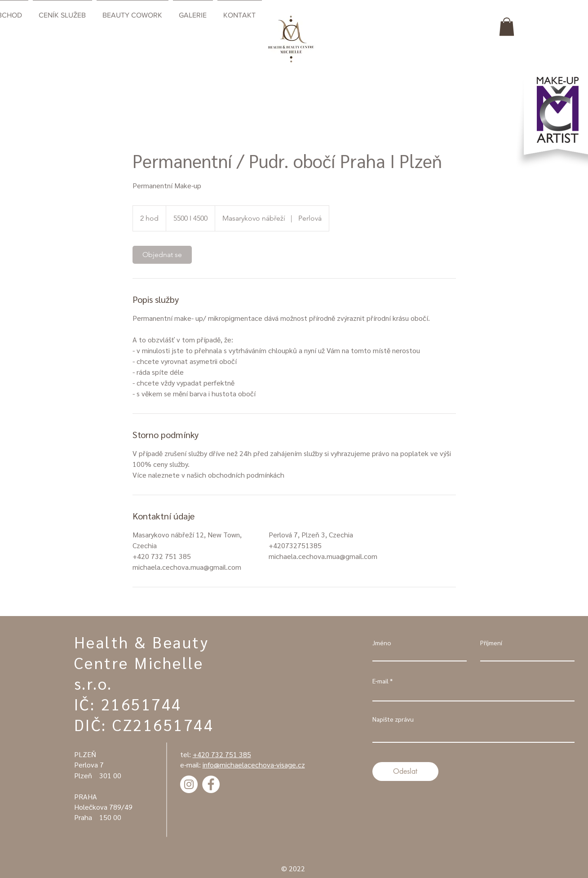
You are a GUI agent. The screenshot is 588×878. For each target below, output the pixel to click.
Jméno (382, 643)
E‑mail (381, 681)
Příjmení (491, 643)
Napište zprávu (393, 719)
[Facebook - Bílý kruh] (211, 784)
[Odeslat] (405, 772)
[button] (507, 27)
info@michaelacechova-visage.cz (254, 765)
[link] (162, 255)
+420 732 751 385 (222, 754)
